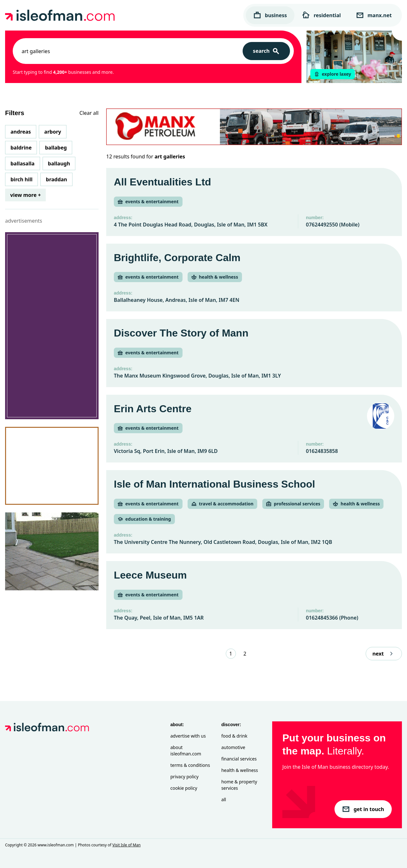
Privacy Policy (185, 777)
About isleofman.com (186, 750)
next (384, 654)
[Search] (266, 51)
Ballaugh (59, 163)
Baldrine (21, 148)
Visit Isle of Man (126, 845)
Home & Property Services (239, 785)
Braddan (56, 179)
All (224, 799)
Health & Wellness (240, 770)
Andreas (21, 132)
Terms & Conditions (190, 765)
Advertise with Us (188, 736)
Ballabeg (56, 148)
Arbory (53, 132)
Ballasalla (23, 163)
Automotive (233, 747)
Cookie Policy (184, 788)
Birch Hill (21, 179)
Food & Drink (234, 736)
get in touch (363, 809)
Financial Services (239, 759)
